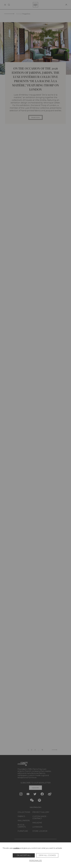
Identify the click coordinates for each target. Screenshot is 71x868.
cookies (16, 848)
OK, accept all (24, 855)
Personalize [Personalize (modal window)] (35, 861)
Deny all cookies (47, 855)
